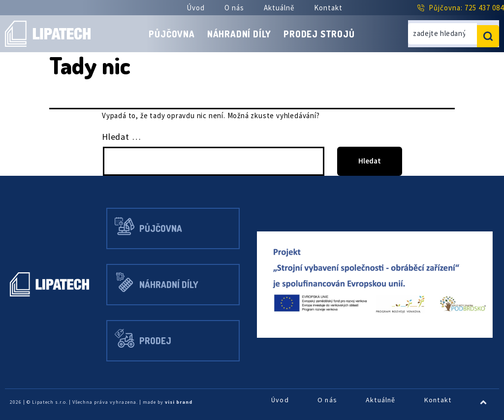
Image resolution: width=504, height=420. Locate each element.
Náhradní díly (238, 33)
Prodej (157, 340)
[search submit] (488, 33)
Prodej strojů (327, 33)
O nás (231, 8)
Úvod (191, 8)
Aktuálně (278, 8)
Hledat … (122, 135)
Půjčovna (162, 33)
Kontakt (328, 8)
